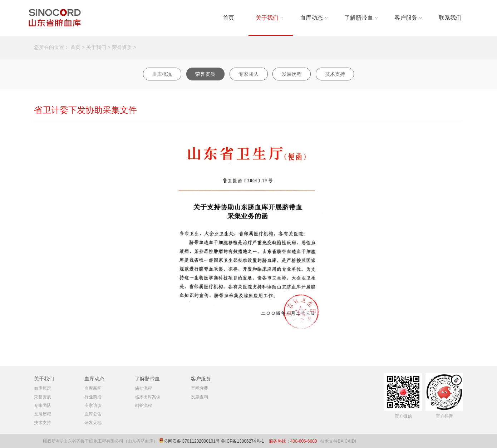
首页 (228, 18)
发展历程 (292, 74)
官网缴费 (200, 388)
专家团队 (248, 74)
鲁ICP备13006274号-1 (243, 441)
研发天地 (93, 423)
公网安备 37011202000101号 (192, 441)
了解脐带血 (359, 18)
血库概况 (162, 74)
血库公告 (93, 414)
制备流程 (143, 405)
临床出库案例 (148, 397)
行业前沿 (93, 397)
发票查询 (200, 397)
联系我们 (450, 18)
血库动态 (311, 18)
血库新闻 (93, 388)
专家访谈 (93, 405)
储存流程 (143, 388)
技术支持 (335, 74)
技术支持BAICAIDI (338, 441)
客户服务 (406, 18)
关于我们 (267, 18)
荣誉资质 (122, 47)
